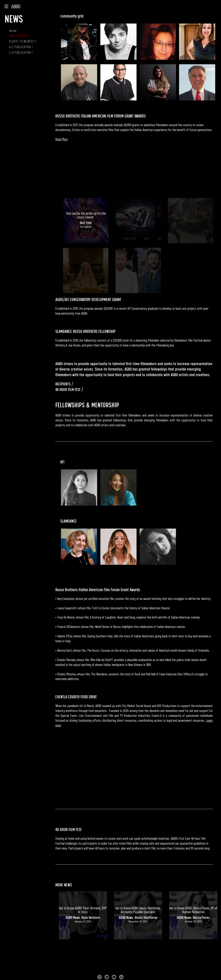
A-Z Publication (20, 47)
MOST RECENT (18, 36)
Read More (61, 139)
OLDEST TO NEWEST (22, 41)
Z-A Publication (20, 52)
